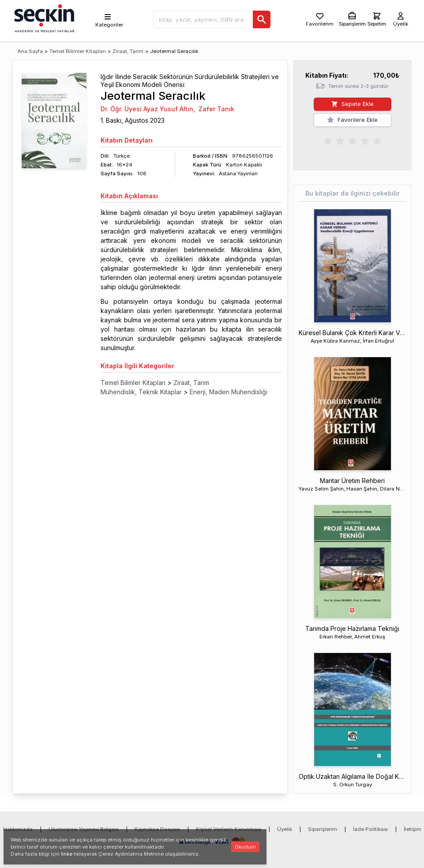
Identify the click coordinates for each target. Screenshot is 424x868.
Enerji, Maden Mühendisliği (229, 392)
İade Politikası (370, 829)
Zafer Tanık (216, 109)
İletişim (413, 829)
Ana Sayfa (30, 51)
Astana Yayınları (238, 174)
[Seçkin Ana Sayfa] (43, 18)
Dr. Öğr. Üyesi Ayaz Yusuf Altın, (148, 109)
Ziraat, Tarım (128, 51)
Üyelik (285, 829)
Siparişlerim (323, 829)
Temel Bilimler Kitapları (78, 51)
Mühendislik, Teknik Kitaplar (141, 392)
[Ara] (262, 19)
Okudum (245, 847)
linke (67, 854)
